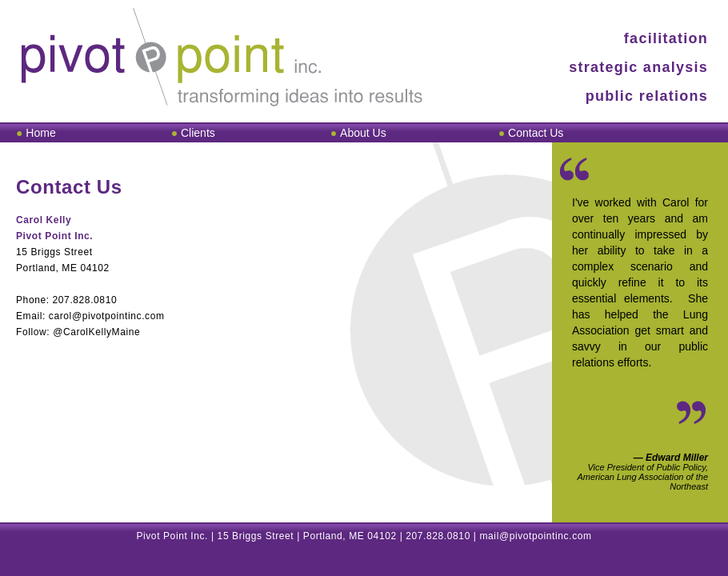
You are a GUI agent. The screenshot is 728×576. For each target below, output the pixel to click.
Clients (198, 133)
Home (40, 133)
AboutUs (363, 133)
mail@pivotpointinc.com (536, 536)
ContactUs (536, 133)
